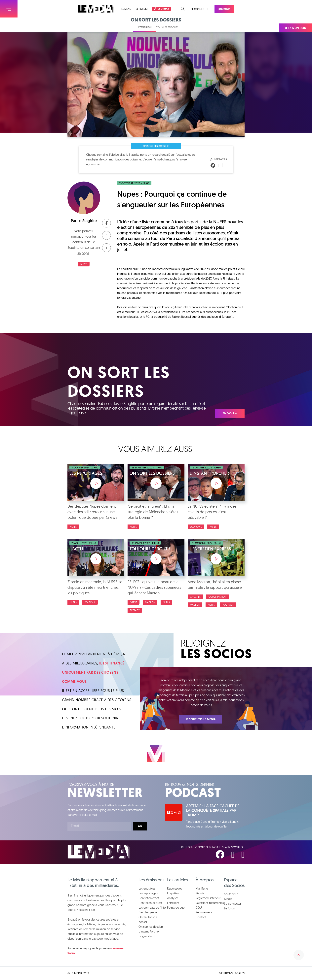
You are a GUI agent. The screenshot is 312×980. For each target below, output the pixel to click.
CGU (199, 908)
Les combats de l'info (152, 908)
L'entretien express (150, 903)
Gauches (195, 597)
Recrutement (204, 912)
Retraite (135, 610)
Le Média (99, 852)
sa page (83, 253)
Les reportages (148, 893)
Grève (134, 602)
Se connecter (200, 9)
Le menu (126, 9)
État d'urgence (148, 912)
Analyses (173, 898)
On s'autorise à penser (148, 919)
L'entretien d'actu (149, 898)
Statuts (200, 893)
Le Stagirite (87, 221)
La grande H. (147, 936)
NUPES (84, 264)
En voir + (230, 413)
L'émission (145, 27)
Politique (90, 602)
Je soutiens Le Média (201, 719)
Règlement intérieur (208, 898)
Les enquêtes (147, 888)
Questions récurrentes (210, 903)
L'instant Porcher (149, 931)
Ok (140, 826)
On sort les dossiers (156, 146)
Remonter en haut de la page (299, 955)
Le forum (142, 9)
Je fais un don (296, 28)
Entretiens (173, 903)
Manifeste (202, 888)
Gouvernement (218, 597)
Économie (196, 527)
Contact (201, 917)
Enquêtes (173, 893)
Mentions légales (232, 973)
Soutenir (224, 9)
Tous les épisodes (167, 27)
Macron (150, 602)
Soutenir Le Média (231, 896)
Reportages (175, 888)
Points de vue (176, 908)
